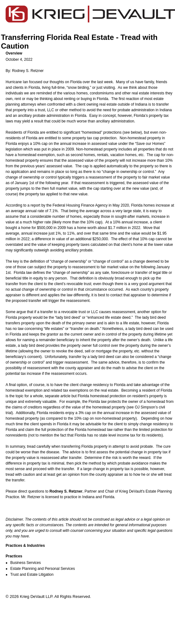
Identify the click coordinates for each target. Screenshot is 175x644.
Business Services (26, 563)
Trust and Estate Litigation (32, 575)
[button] (90, 53)
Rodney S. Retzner (28, 71)
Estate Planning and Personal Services (43, 569)
